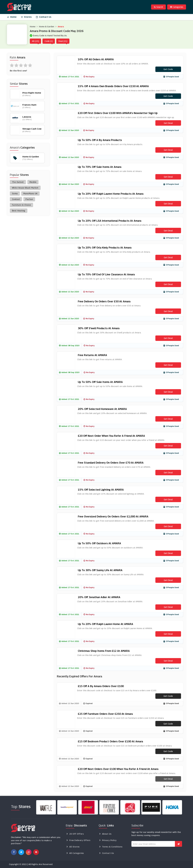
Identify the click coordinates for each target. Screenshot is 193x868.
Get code (168, 69)
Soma (15, 193)
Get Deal (168, 123)
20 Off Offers (77, 834)
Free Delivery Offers (80, 840)
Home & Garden (47, 26)
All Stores (74, 847)
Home (12, 17)
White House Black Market (25, 188)
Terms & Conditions (112, 847)
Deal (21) (63, 41)
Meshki (33, 182)
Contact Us (44, 17)
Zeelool (16, 199)
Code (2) (49, 41)
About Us (107, 834)
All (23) (35, 41)
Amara (61, 26)
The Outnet (18, 182)
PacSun (29, 199)
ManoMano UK (31, 193)
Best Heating (19, 211)
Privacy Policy (109, 840)
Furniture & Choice (21, 205)
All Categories (77, 853)
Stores (26, 17)
